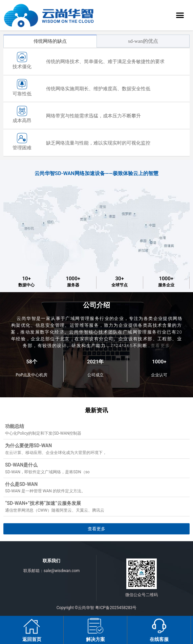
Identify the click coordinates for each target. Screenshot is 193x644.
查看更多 (160, 346)
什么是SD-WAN (21, 484)
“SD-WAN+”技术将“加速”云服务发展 (43, 503)
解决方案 (95, 639)
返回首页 (32, 639)
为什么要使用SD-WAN (28, 446)
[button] (180, 15)
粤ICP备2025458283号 (116, 608)
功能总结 (15, 426)
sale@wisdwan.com (62, 571)
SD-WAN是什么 (21, 465)
